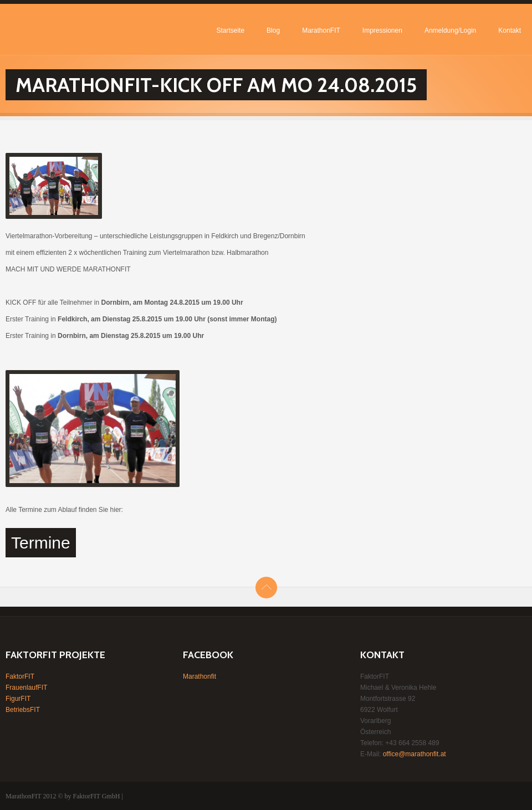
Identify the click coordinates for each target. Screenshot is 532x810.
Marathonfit (199, 676)
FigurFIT (18, 699)
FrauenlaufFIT (26, 688)
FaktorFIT (20, 676)
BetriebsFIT (23, 710)
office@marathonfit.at (415, 754)
